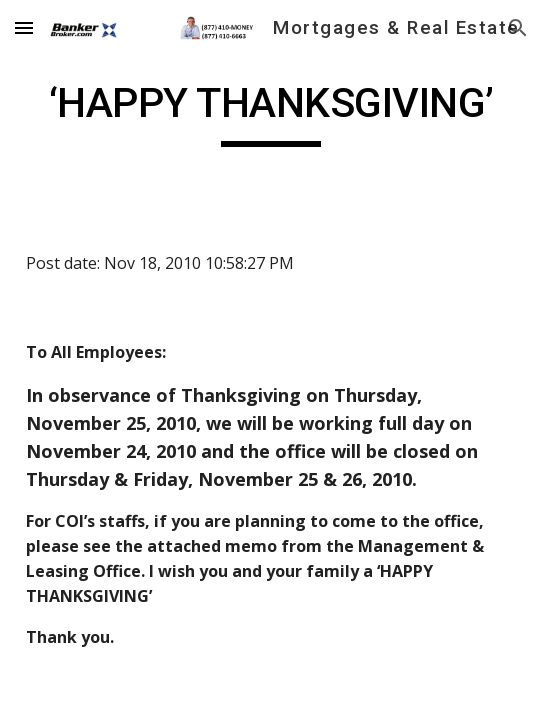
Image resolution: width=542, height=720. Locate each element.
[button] (24, 27)
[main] (270, 112)
